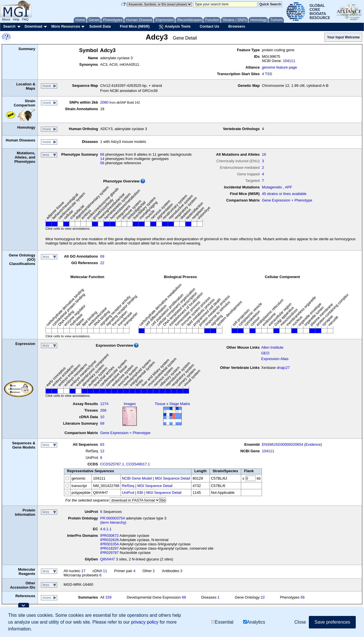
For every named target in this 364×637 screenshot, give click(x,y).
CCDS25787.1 (112, 464)
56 (102, 163)
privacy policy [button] (145, 622)
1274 (104, 404)
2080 (104, 102)
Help (16, 19)
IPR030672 (109, 536)
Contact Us (209, 26)
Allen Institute (272, 347)
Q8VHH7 (107, 559)
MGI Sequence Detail (173, 478)
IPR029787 (109, 553)
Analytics (254, 622)
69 (102, 256)
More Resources (66, 26)
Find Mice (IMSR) (135, 26)
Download (33, 26)
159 (108, 597)
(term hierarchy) (113, 522)
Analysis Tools (175, 27)
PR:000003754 (112, 518)
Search (9, 26)
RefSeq (128, 486)
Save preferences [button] (332, 622)
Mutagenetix (272, 187)
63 (102, 444)
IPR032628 (109, 540)
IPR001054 (109, 544)
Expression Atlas (275, 359)
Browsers (237, 26)
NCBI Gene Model (137, 478)
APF (288, 187)
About (6, 19)
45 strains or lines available (284, 194)
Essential (222, 622)
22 (102, 263)
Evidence (313, 444)
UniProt (128, 493)
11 (105, 571)
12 (102, 451)
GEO (265, 353)
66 (102, 154)
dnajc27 (283, 368)
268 (103, 410)
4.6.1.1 (106, 529)
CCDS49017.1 (138, 464)
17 (83, 571)
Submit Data (100, 26)
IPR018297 (109, 548)
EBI (140, 493)
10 (102, 417)
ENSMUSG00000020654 (283, 444)
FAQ (25, 19)
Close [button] (300, 622)
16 (264, 154)
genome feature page (280, 67)
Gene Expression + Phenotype (287, 200)
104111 (289, 61)
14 (102, 159)
